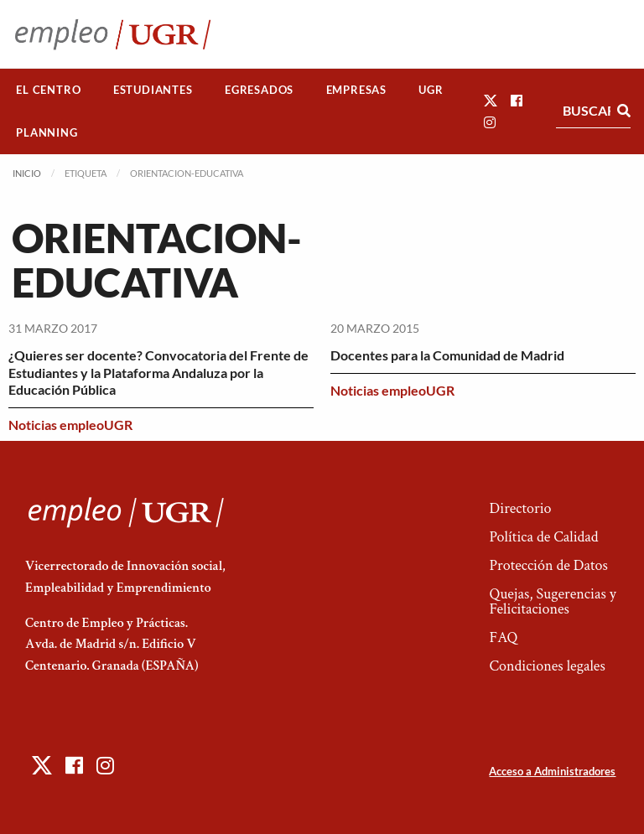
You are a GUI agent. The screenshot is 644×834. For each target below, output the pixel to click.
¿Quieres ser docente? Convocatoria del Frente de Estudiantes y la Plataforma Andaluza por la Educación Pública (158, 373)
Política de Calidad (543, 537)
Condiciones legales (547, 666)
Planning (47, 132)
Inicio (27, 173)
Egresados (259, 90)
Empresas (356, 90)
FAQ (503, 637)
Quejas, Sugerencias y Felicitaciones (552, 601)
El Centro (48, 90)
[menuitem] (49, 90)
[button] (491, 100)
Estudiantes (153, 90)
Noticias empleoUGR (70, 425)
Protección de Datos (548, 565)
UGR (431, 90)
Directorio (520, 508)
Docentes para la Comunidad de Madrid (447, 355)
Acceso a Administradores (552, 771)
